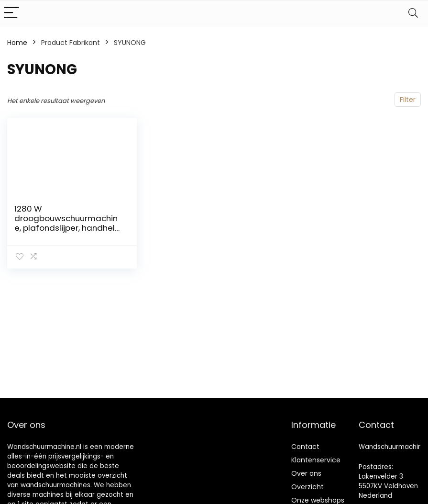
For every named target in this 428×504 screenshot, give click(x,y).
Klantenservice (316, 460)
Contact (305, 447)
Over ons (306, 473)
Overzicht (307, 487)
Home (17, 43)
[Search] (413, 13)
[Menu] (11, 13)
